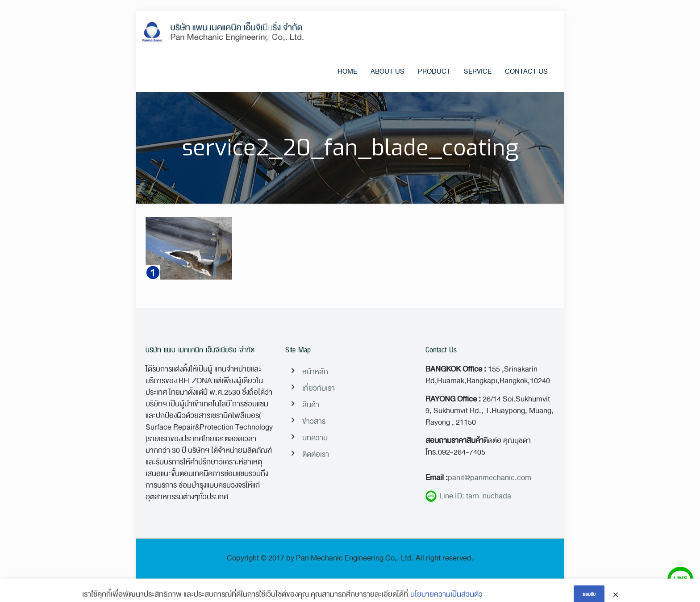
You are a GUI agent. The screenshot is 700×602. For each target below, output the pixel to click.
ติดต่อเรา (316, 454)
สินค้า (311, 405)
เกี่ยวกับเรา (319, 388)
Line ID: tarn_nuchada (468, 496)
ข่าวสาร (314, 421)
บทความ (315, 438)
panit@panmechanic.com (490, 478)
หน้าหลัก (315, 372)
